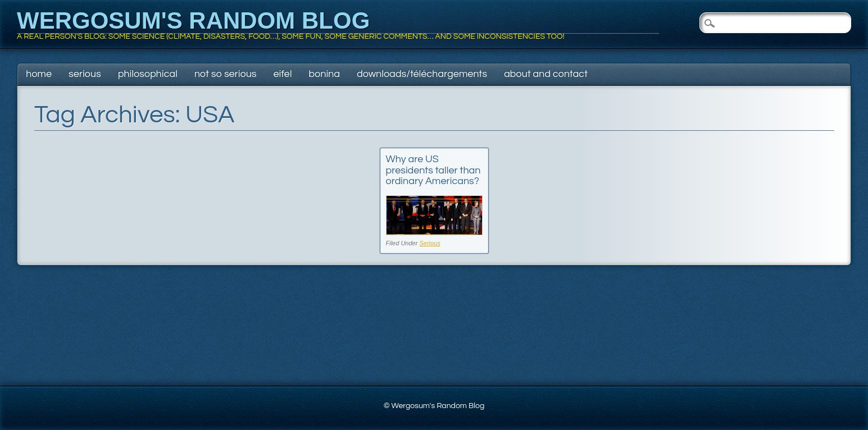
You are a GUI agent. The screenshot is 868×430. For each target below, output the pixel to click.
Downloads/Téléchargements (422, 74)
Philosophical (148, 74)
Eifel (283, 74)
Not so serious (226, 74)
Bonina (324, 74)
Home (39, 74)
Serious (85, 74)
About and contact (546, 74)
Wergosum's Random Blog (193, 20)
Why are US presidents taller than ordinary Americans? (433, 170)
